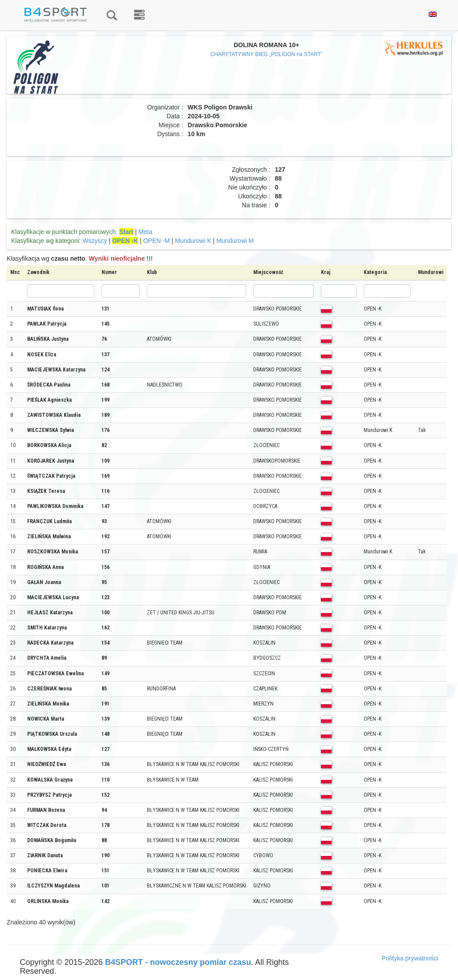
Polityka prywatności (410, 958)
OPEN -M (157, 241)
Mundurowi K (193, 241)
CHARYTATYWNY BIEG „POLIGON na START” (266, 54)
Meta (145, 232)
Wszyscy (95, 241)
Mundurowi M (235, 241)
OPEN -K (125, 241)
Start (126, 232)
